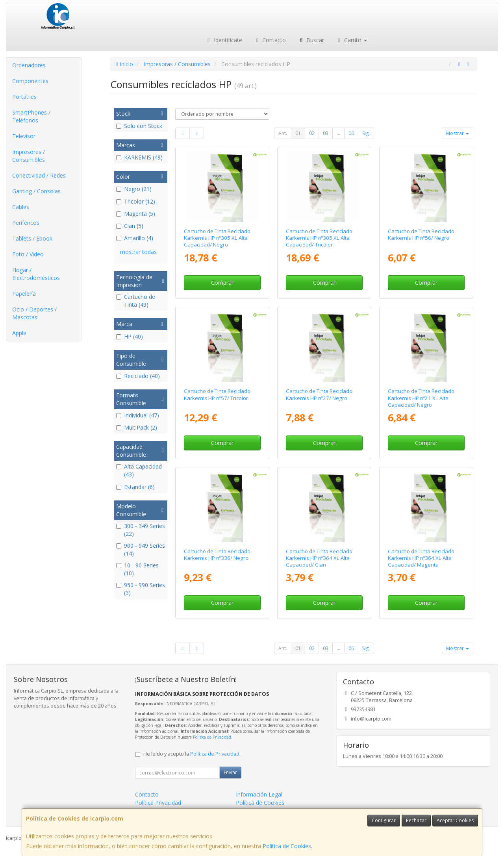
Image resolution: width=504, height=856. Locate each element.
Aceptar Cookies (455, 820)
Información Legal (259, 794)
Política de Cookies (287, 846)
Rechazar (416, 820)
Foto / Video (28, 254)
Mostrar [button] (458, 133)
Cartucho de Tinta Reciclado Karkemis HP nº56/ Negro (421, 234)
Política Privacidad (158, 803)
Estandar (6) (135, 487)
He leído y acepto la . (192, 754)
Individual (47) (138, 415)
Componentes (30, 81)
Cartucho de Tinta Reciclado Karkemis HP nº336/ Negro (217, 555)
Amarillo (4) (135, 238)
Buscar (311, 40)
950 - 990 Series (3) (141, 589)
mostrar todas (138, 252)
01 (298, 133)
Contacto (270, 40)
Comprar (222, 283)
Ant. (283, 133)
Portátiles (24, 97)
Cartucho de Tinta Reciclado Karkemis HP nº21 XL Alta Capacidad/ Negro (421, 398)
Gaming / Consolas (36, 191)
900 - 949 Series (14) (141, 549)
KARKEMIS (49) (139, 157)
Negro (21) (134, 189)
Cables (21, 207)
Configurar (384, 820)
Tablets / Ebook (32, 238)
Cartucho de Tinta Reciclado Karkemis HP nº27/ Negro (319, 394)
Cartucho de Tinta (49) (136, 301)
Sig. (366, 133)
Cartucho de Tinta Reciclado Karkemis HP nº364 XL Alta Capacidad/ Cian (319, 558)
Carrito (352, 40)
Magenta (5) (136, 214)
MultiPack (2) (137, 427)
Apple (19, 333)
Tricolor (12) (136, 201)
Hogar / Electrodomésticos (36, 274)
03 (326, 133)
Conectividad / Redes (39, 175)
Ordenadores (29, 65)
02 (312, 133)
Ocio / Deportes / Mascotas (34, 313)
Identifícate (224, 40)
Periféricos (26, 223)
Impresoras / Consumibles (29, 156)
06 (351, 133)
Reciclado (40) (138, 376)
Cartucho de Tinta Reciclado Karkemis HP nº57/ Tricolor (217, 394)
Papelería (24, 294)
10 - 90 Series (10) (137, 569)
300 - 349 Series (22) (141, 530)
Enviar (230, 772)
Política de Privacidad (212, 737)
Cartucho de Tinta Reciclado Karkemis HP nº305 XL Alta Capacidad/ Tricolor (319, 238)
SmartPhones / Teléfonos (31, 116)
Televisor (24, 136)
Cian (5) (130, 226)
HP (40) (130, 336)
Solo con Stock (139, 126)
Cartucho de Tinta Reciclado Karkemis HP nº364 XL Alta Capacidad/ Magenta (421, 558)
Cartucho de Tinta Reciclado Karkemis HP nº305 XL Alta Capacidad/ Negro (217, 238)
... (338, 133)
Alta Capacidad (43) (139, 470)
